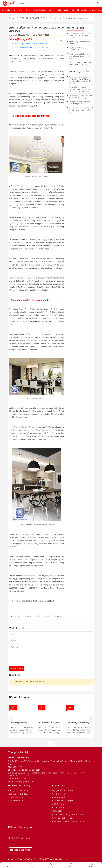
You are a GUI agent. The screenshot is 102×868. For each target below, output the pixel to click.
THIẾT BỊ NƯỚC (62, 10)
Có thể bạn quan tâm (78, 72)
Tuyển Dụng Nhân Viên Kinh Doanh (80, 43)
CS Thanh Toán (59, 794)
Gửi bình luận (17, 668)
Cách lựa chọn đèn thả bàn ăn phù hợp (31, 47)
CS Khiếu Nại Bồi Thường (63, 818)
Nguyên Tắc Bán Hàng (62, 790)
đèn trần (58, 616)
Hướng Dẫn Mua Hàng (18, 790)
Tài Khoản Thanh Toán (18, 794)
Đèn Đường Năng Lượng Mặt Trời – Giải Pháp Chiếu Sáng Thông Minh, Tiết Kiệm (79, 723)
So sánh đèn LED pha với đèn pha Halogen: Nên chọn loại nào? (80, 56)
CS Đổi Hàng (58, 804)
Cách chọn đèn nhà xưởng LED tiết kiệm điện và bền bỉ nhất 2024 (81, 110)
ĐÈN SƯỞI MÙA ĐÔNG (80, 10)
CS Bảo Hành (58, 811)
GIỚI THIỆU (6, 10)
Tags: (12, 616)
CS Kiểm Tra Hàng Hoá (63, 801)
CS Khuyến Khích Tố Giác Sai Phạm (68, 821)
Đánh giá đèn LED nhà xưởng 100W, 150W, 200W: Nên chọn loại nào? (80, 35)
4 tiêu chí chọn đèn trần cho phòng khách (37, 601)
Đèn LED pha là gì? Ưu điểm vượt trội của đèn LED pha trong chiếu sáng (22, 723)
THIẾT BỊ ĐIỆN (39, 10)
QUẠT (51, 10)
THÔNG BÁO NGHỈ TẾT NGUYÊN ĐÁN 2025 (78, 49)
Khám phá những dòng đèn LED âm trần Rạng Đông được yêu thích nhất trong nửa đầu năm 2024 (80, 80)
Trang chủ (14, 18)
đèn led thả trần (25, 616)
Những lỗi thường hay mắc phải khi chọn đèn (79, 103)
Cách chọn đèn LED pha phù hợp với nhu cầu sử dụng (80, 63)
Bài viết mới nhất (75, 28)
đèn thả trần (43, 616)
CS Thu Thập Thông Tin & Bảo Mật (68, 814)
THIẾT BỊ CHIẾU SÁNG (22, 10)
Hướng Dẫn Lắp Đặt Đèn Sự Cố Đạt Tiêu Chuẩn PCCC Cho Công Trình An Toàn (50, 723)
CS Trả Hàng (58, 808)
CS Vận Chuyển (59, 797)
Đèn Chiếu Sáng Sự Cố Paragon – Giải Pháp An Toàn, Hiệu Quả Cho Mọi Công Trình (80, 89)
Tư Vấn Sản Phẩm (16, 797)
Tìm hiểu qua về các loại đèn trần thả (30, 44)
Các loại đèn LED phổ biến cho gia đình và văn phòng (80, 97)
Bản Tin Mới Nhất (16, 801)
